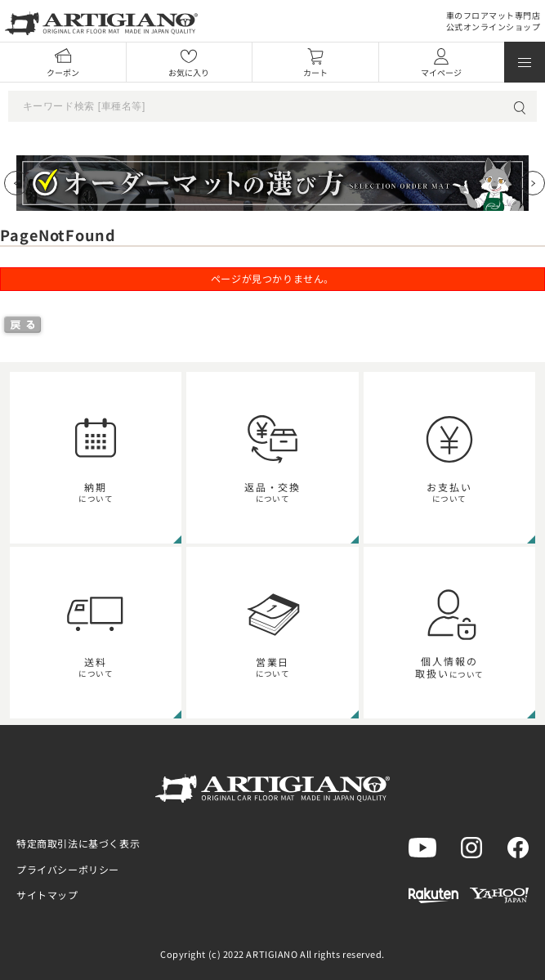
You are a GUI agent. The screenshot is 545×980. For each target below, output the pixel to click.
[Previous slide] (16, 183)
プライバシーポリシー (68, 869)
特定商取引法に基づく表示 (78, 843)
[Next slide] (533, 183)
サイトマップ (47, 895)
